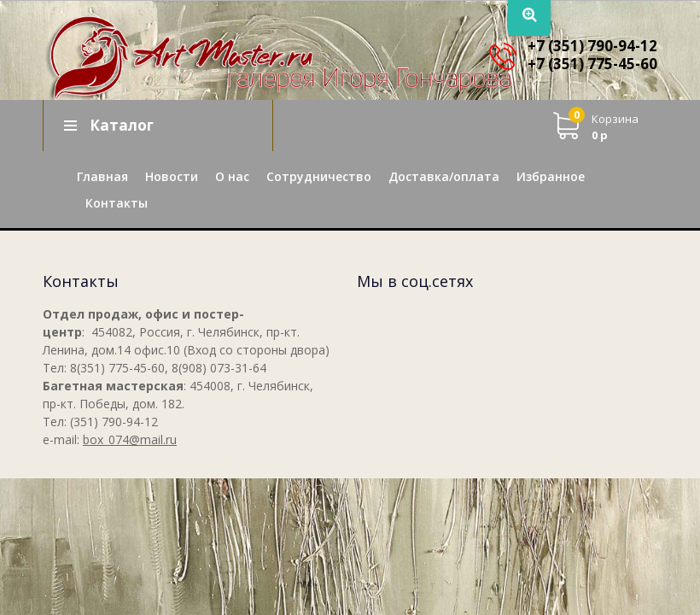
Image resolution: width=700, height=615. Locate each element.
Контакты (117, 203)
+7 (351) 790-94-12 (592, 46)
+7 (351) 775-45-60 (592, 64)
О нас (232, 176)
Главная (102, 176)
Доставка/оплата (444, 176)
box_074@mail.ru (130, 439)
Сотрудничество (319, 176)
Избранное (551, 176)
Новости (172, 176)
